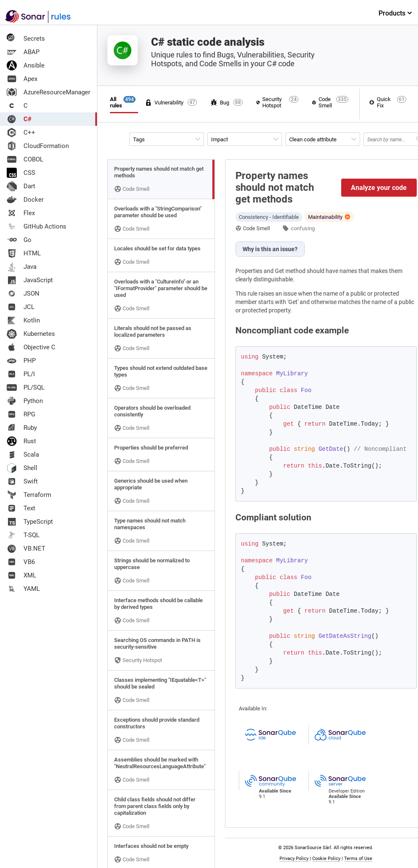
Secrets (26, 39)
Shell (22, 468)
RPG (21, 414)
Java (22, 267)
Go (19, 240)
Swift (22, 481)
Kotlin (23, 320)
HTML (24, 253)
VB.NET (26, 548)
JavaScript (30, 280)
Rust (21, 441)
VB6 (21, 562)
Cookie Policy (328, 859)
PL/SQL (26, 387)
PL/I (21, 374)
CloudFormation (38, 146)
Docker (25, 200)
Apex (22, 79)
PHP (21, 361)
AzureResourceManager (48, 92)
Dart (21, 186)
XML (21, 575)
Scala (23, 455)
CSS (21, 173)
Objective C (31, 347)
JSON (23, 294)
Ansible (26, 65)
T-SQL (23, 535)
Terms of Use (360, 859)
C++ (21, 133)
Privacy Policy (296, 859)
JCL (21, 307)
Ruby (22, 428)
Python (25, 401)
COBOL (25, 159)
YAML (23, 589)
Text (21, 508)
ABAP (23, 52)
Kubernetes (31, 334)
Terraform (29, 495)
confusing (303, 228)
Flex (21, 213)
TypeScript (30, 522)
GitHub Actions (37, 226)
